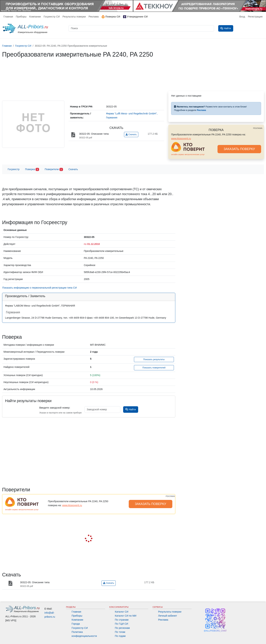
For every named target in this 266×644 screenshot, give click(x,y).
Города (76, 624)
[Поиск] (141, 28)
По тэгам (120, 632)
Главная (8, 17)
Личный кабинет (167, 616)
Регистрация (255, 17)
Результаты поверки (74, 17)
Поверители (54, 170)
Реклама (94, 17)
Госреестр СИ (52, 17)
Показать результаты (154, 359)
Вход (242, 17)
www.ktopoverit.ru (181, 139)
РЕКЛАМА (258, 128)
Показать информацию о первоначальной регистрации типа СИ (40, 288)
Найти (131, 409)
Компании (35, 17)
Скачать (131, 134)
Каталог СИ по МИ (126, 616)
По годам (120, 636)
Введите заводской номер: (55, 408)
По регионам (122, 628)
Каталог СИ (122, 612)
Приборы (21, 17)
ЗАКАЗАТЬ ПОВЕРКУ (239, 149)
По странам (122, 620)
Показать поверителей (154, 368)
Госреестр (14, 169)
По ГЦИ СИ (122, 624)
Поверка (32, 170)
